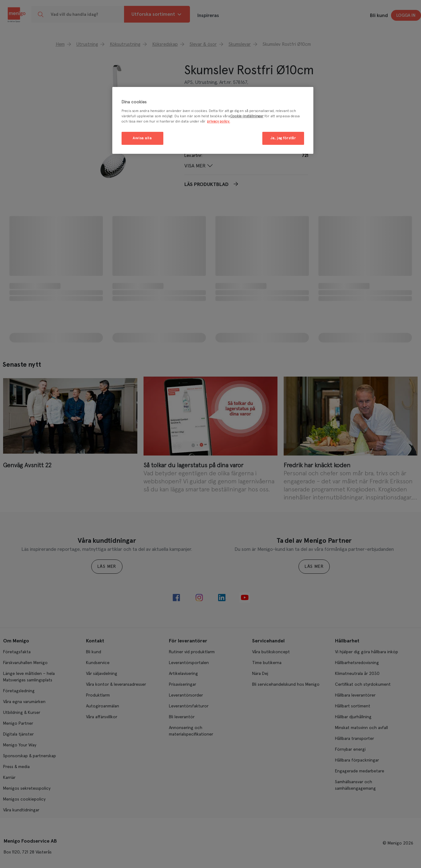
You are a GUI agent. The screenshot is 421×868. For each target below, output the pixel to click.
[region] (213, 121)
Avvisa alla (142, 138)
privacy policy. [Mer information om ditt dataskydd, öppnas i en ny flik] (219, 121)
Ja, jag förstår (283, 138)
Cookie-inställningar (247, 116)
